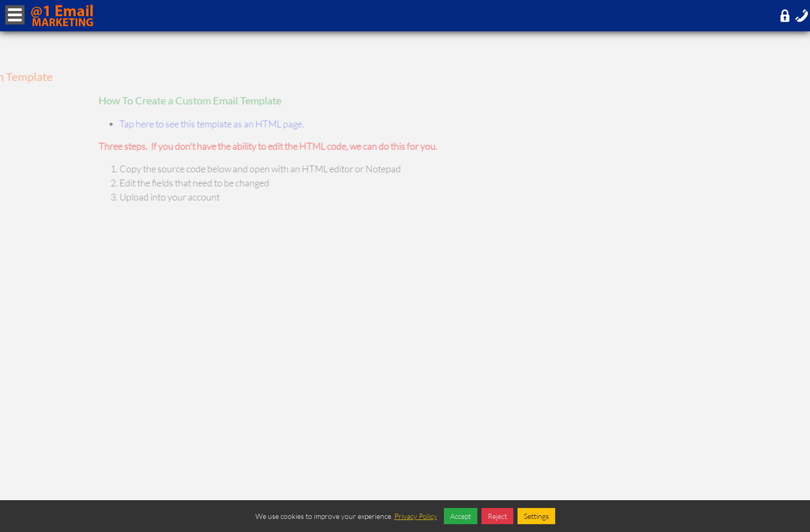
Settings (536, 516)
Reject (497, 516)
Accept (461, 516)
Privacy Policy (416, 516)
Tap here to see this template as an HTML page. (232, 124)
